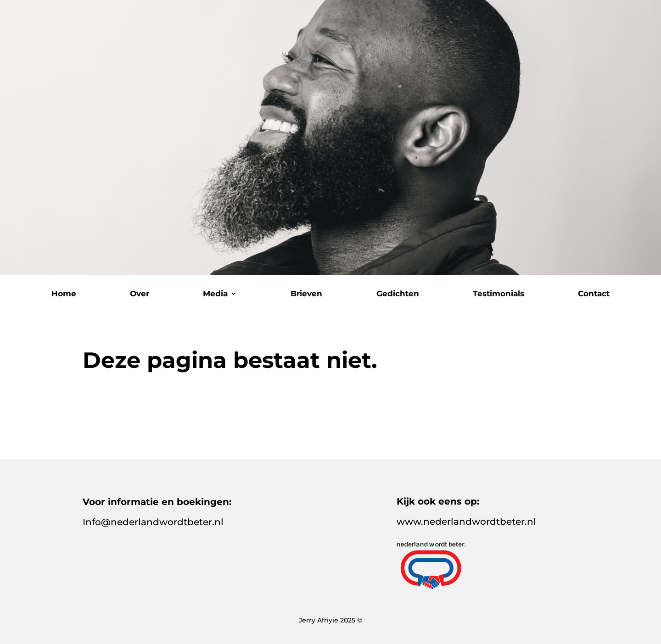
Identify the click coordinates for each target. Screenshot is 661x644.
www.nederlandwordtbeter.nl (466, 522)
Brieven (306, 294)
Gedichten (398, 294)
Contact (594, 294)
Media (215, 294)
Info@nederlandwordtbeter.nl (153, 522)
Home (64, 294)
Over (140, 294)
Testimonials (499, 294)
